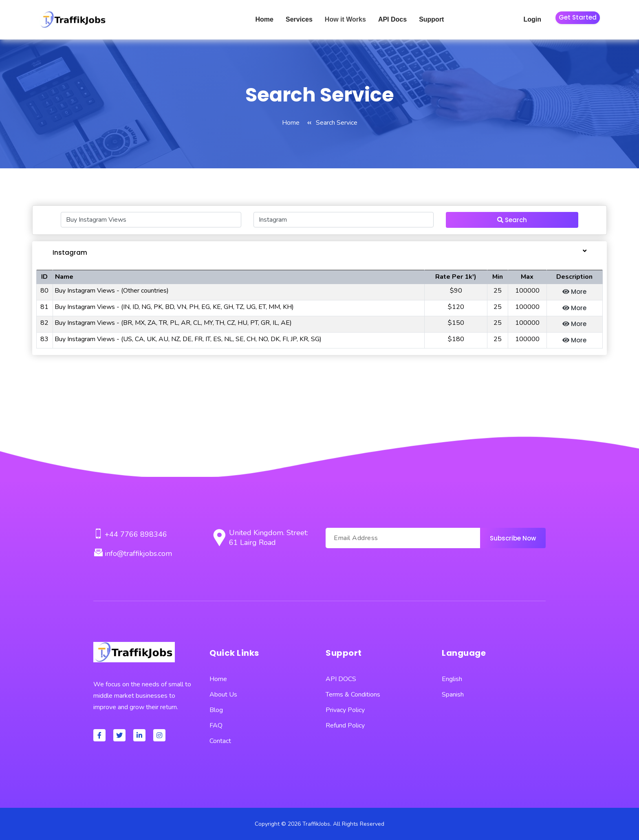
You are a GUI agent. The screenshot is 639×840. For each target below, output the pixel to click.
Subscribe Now (513, 538)
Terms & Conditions (353, 694)
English (452, 679)
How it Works (345, 19)
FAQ (216, 725)
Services (299, 19)
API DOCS (341, 679)
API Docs (392, 19)
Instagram (70, 252)
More (574, 292)
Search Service (337, 123)
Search (512, 220)
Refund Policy (345, 725)
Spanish (453, 694)
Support (431, 19)
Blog (216, 710)
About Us (223, 694)
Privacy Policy (345, 710)
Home (264, 19)
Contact (220, 741)
